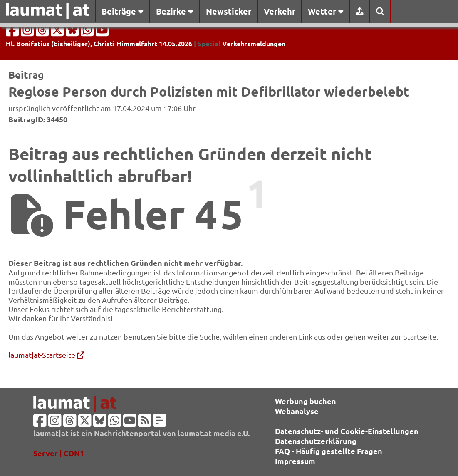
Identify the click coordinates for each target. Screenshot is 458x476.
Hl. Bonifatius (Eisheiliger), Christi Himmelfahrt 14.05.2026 (99, 43)
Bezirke (175, 11)
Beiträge (123, 11)
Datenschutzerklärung (316, 441)
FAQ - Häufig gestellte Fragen (329, 451)
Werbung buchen (306, 401)
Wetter (326, 11)
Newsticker (229, 11)
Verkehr (280, 11)
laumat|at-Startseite (46, 355)
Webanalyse (297, 411)
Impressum (295, 461)
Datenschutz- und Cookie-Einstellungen (347, 431)
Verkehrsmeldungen (254, 43)
